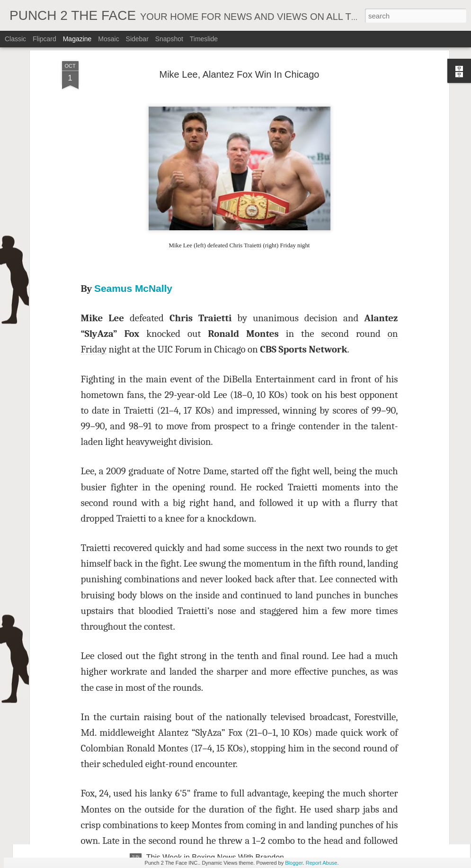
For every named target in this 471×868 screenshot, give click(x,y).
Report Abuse (322, 863)
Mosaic (108, 39)
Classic (15, 39)
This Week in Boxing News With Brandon (215, 750)
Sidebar (137, 39)
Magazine (77, 39)
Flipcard (44, 39)
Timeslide (204, 39)
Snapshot (169, 39)
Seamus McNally (133, 92)
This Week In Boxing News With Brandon (215, 535)
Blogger (294, 863)
